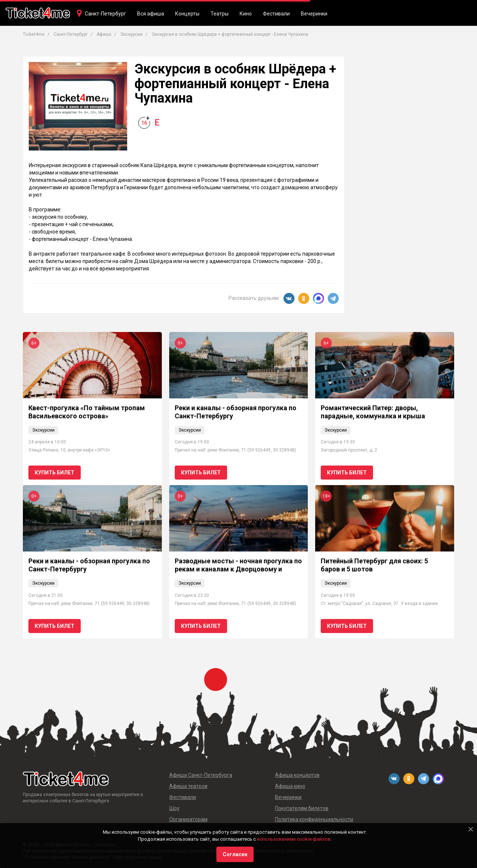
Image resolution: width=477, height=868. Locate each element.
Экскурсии (43, 430)
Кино (246, 14)
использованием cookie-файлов (294, 839)
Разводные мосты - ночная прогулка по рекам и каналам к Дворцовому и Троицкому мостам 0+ (238, 569)
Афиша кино (290, 786)
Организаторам (188, 819)
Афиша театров (188, 786)
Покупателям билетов (302, 808)
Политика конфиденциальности (314, 819)
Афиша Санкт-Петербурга (201, 775)
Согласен (235, 854)
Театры (220, 14)
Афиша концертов (297, 775)
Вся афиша (151, 14)
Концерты (187, 14)
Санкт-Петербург (105, 14)
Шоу (174, 808)
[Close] (471, 829)
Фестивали (276, 14)
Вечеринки (314, 14)
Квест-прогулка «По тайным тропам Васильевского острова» (87, 412)
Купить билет (55, 473)
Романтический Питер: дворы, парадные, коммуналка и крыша (373, 412)
